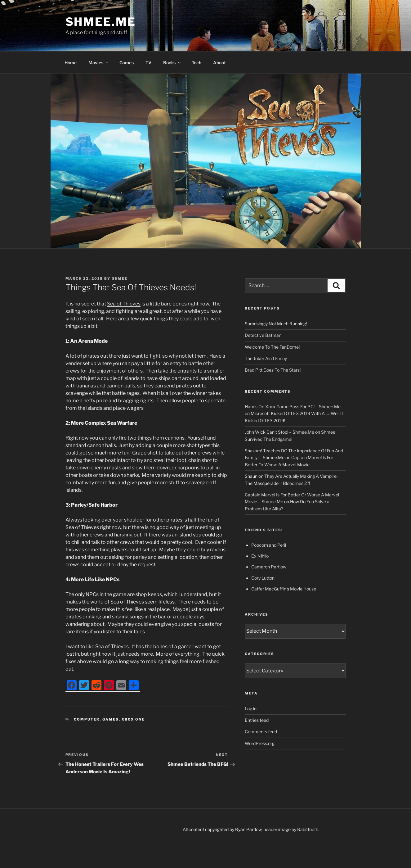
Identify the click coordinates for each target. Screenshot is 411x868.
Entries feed (257, 720)
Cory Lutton (263, 578)
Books (172, 63)
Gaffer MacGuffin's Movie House (284, 589)
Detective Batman (263, 335)
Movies (99, 63)
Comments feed (261, 732)
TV (148, 63)
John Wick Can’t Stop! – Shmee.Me (279, 432)
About (219, 63)
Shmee (120, 278)
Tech (197, 63)
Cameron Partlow (269, 567)
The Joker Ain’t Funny (266, 358)
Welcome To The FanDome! (272, 347)
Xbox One (133, 719)
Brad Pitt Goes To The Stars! (273, 370)
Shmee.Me (101, 22)
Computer (87, 719)
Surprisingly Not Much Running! (276, 324)
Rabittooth (308, 829)
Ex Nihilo (260, 556)
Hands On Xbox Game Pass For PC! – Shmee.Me (293, 407)
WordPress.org (260, 743)
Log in (251, 709)
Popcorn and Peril (269, 545)
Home (71, 63)
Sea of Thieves (124, 304)
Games (127, 63)
